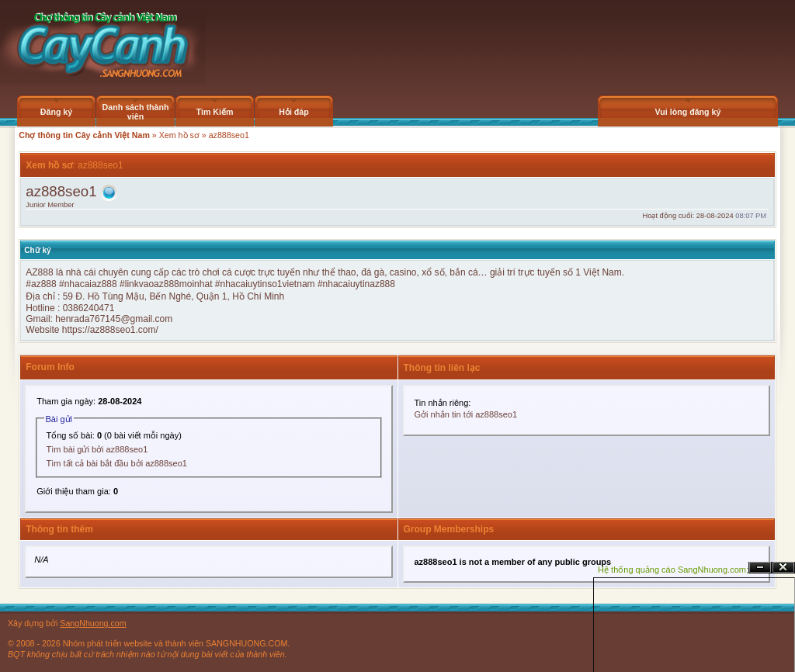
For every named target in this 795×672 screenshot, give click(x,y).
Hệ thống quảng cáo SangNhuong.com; (673, 570)
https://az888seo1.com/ (110, 330)
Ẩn (760, 568)
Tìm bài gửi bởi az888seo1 (97, 449)
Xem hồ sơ (179, 135)
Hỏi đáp (294, 112)
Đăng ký (56, 112)
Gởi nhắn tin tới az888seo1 (466, 414)
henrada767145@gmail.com (114, 319)
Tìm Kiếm (214, 112)
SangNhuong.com (93, 623)
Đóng (783, 568)
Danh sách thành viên (136, 112)
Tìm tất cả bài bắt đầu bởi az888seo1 (117, 463)
